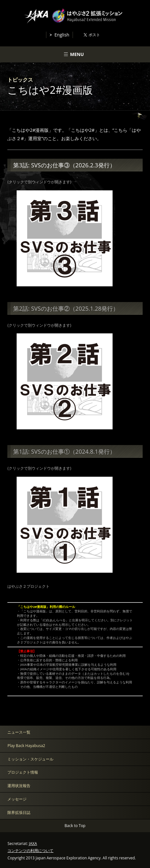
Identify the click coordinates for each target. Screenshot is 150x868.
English (62, 35)
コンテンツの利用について (30, 851)
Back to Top (75, 826)
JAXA (33, 844)
